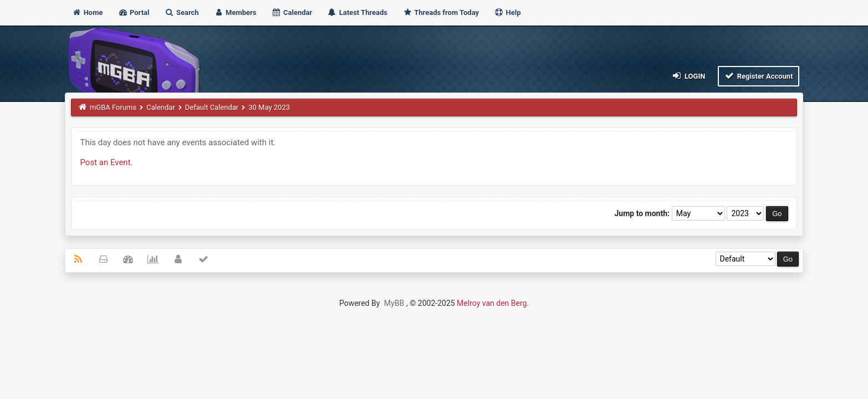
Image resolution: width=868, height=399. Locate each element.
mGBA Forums (113, 107)
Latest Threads (357, 12)
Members (235, 12)
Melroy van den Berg (492, 303)
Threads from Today (441, 12)
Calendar (292, 12)
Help (507, 12)
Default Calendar (212, 107)
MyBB (394, 303)
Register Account (759, 76)
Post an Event (105, 162)
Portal (134, 12)
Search (182, 12)
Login (688, 76)
